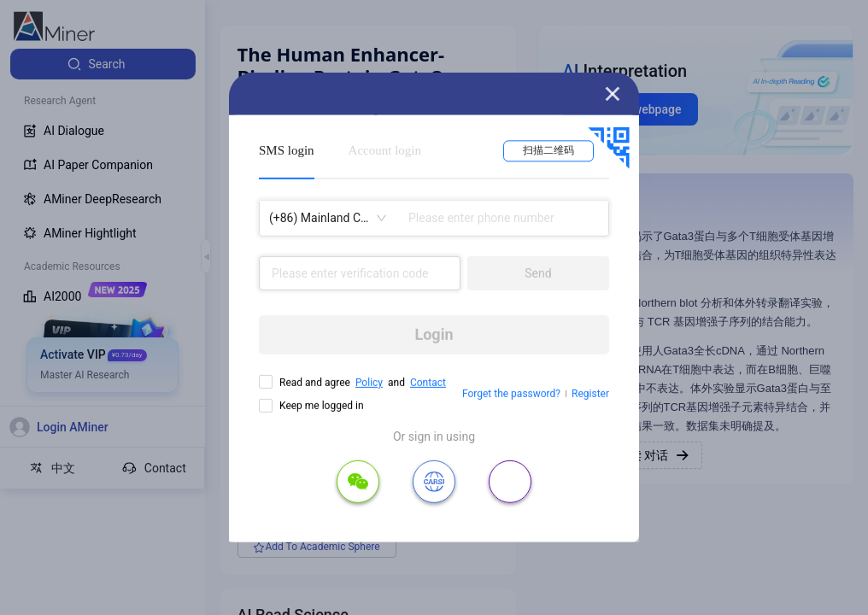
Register (590, 394)
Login (434, 334)
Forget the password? (511, 394)
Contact (428, 383)
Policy (369, 383)
